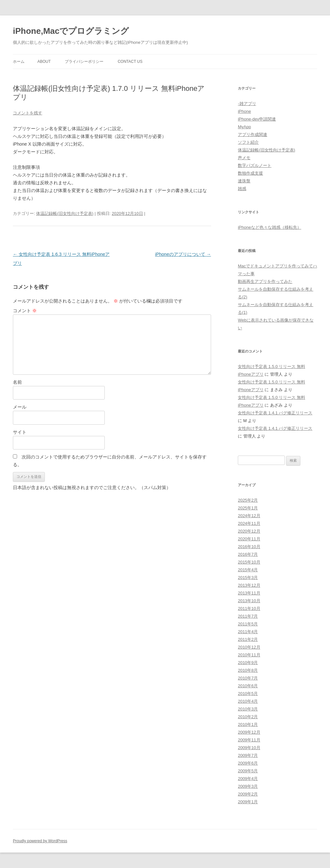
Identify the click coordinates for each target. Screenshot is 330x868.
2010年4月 (248, 701)
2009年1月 (248, 802)
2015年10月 (249, 562)
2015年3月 (248, 578)
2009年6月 (248, 763)
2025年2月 (248, 500)
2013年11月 (249, 593)
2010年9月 (248, 663)
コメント (25, 311)
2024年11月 (249, 523)
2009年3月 (248, 786)
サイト (20, 432)
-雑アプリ (247, 104)
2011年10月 (249, 608)
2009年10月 (249, 748)
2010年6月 (248, 686)
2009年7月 (248, 755)
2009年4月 (248, 779)
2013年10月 (249, 601)
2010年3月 (248, 709)
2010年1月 (248, 724)
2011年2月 (248, 639)
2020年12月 (249, 531)
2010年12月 (249, 647)
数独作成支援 (250, 173)
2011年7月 (248, 616)
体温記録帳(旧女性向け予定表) (65, 213)
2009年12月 (249, 732)
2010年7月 (248, 678)
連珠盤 (244, 181)
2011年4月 (248, 632)
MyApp (244, 127)
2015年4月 (248, 570)
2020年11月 (249, 539)
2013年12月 (249, 585)
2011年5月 (248, 624)
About (44, 62)
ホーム (19, 62)
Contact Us (130, 62)
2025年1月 (248, 508)
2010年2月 (248, 717)
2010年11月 (249, 655)
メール (20, 407)
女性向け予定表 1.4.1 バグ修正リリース (275, 413)
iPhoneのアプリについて (183, 254)
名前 (17, 382)
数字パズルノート (255, 165)
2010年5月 (248, 694)
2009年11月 (249, 740)
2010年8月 (248, 670)
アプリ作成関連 (252, 135)
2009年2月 (248, 794)
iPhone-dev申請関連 (257, 119)
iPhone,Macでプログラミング (71, 31)
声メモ (244, 158)
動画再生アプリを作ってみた (265, 281)
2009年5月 (248, 771)
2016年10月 (249, 547)
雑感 (242, 189)
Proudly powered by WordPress (40, 841)
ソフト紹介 (248, 142)
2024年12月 (249, 516)
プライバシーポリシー (84, 62)
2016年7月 (248, 554)
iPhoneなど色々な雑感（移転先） (269, 227)
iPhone (244, 111)
